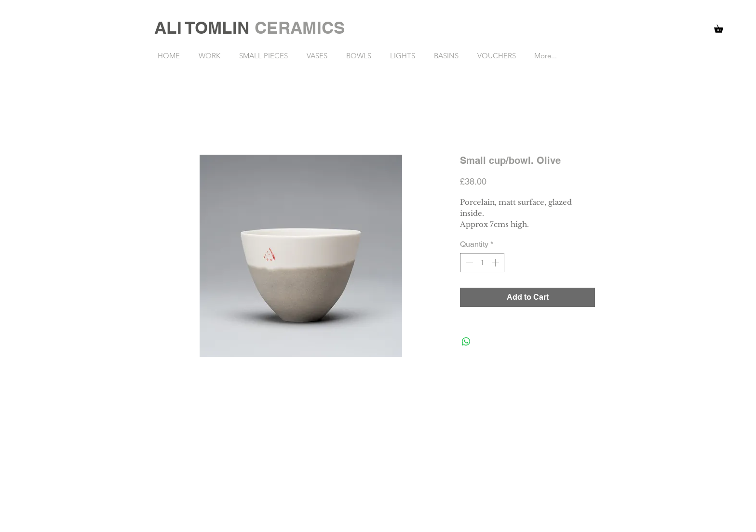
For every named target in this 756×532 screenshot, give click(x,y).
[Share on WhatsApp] (466, 342)
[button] (722, 27)
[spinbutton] (482, 263)
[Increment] (496, 263)
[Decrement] (468, 263)
